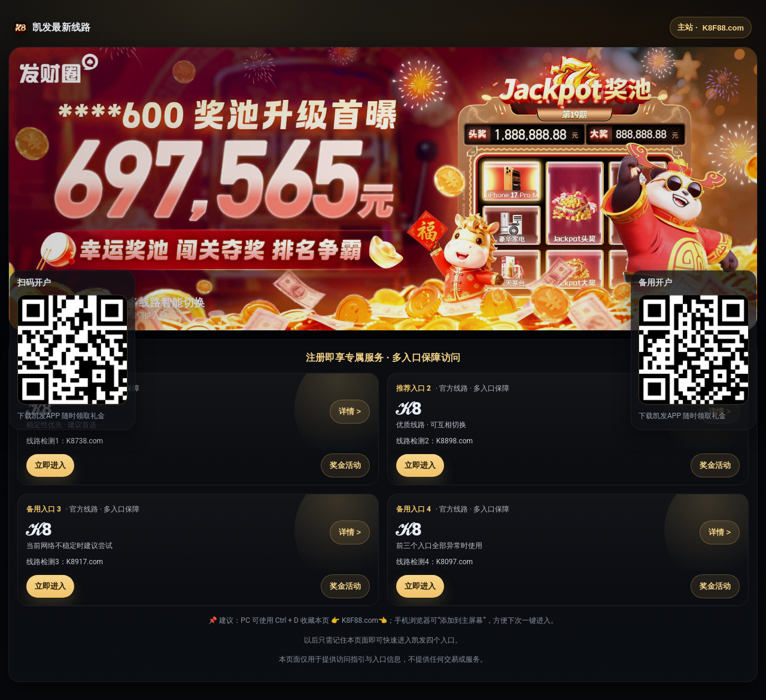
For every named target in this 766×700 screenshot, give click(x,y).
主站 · (711, 28)
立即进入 (50, 465)
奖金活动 (345, 465)
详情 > (350, 411)
